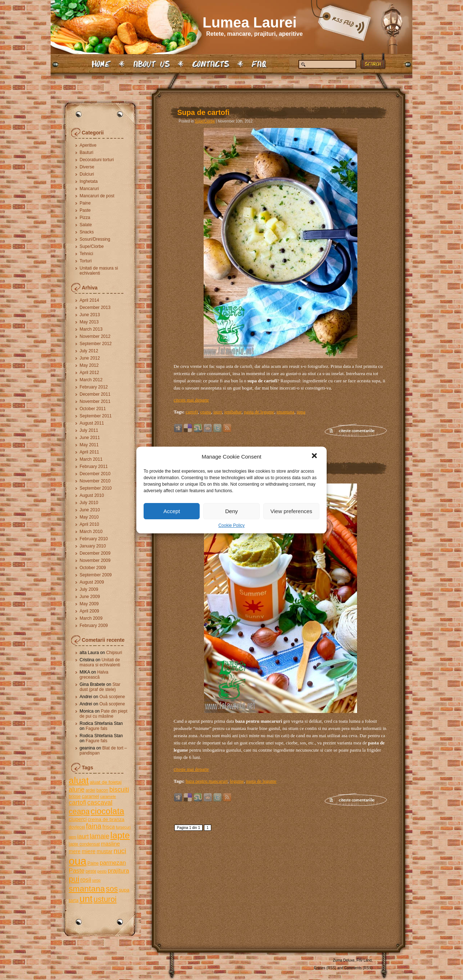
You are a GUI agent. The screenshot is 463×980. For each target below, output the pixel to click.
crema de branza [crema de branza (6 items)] (106, 819)
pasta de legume (259, 412)
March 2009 (91, 618)
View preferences (292, 511)
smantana (286, 412)
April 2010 (89, 524)
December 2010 (95, 474)
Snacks (87, 232)
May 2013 (89, 322)
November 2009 (95, 560)
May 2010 (89, 517)
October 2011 (93, 409)
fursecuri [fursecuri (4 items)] (123, 827)
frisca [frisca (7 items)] (109, 827)
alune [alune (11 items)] (77, 790)
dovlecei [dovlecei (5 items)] (77, 827)
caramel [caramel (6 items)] (90, 796)
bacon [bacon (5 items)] (102, 790)
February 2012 (94, 387)
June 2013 (90, 315)
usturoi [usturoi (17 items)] (105, 899)
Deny (231, 511)
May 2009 (89, 604)
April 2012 (89, 373)
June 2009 (90, 597)
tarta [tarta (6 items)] (74, 900)
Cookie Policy (232, 525)
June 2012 (90, 358)
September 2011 (96, 416)
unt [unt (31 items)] (86, 899)
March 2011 (91, 459)
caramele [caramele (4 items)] (108, 796)
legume (237, 781)
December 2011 (95, 394)
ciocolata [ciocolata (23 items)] (108, 811)
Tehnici (86, 254)
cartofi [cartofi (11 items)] (78, 803)
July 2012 (89, 351)
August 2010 (92, 495)
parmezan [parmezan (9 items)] (113, 863)
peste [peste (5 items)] (91, 871)
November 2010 (95, 481)
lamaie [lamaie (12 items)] (99, 836)
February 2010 (94, 539)
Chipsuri (114, 653)
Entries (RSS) (325, 968)
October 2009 (93, 568)
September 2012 (96, 344)
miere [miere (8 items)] (89, 851)
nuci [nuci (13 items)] (120, 851)
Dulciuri (87, 174)
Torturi (86, 261)
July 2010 (89, 503)
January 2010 (93, 546)
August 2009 (92, 582)
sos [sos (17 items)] (112, 889)
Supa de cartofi (203, 112)
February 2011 (94, 467)
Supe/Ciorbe (92, 246)
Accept (172, 511)
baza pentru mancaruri (207, 781)
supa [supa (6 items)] (124, 890)
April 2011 (89, 452)
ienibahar (233, 412)
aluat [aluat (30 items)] (79, 781)
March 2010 (91, 532)
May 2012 (89, 365)
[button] (315, 456)
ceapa (206, 412)
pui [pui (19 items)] (74, 879)
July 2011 (89, 430)
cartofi (192, 412)
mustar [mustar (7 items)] (105, 851)
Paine (85, 203)
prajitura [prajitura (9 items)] (118, 871)
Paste (85, 210)
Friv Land (364, 960)
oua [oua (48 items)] (78, 861)
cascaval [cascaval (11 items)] (100, 803)
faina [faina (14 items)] (94, 826)
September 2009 (96, 575)
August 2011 (92, 423)
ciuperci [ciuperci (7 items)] (78, 819)
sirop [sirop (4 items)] (96, 880)
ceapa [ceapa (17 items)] (79, 811)
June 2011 (90, 438)
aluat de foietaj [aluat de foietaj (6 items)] (106, 782)
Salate (86, 225)
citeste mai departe (191, 400)
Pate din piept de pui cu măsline (103, 714)
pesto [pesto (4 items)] (102, 871)
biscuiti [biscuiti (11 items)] (119, 790)
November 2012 (95, 336)
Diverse (87, 167)
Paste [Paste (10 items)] (77, 871)
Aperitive (88, 145)
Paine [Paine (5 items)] (93, 863)
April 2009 (89, 611)
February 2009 (94, 626)
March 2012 (91, 380)
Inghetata (89, 181)
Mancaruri (89, 189)
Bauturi (86, 152)
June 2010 (90, 510)
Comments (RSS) (358, 968)
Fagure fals (97, 728)
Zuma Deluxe (344, 960)
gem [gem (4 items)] (73, 837)
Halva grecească (94, 675)
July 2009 (89, 589)
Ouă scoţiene (112, 697)
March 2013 (91, 329)
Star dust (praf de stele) (100, 687)
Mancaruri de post (97, 196)
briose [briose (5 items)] (75, 796)
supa (301, 412)
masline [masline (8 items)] (111, 844)
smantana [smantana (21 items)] (87, 889)
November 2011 (95, 401)
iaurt (218, 412)
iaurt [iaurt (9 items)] (83, 836)
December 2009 (95, 553)
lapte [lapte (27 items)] (120, 835)
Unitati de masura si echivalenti (99, 271)
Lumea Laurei (250, 22)
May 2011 (89, 445)
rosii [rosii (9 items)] (86, 880)
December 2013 (95, 308)
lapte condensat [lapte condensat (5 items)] (84, 844)
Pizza (85, 218)
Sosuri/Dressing (95, 239)
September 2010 (96, 488)
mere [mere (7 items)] (75, 851)
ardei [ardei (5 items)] (90, 790)
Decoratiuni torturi (97, 160)
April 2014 (89, 300)
